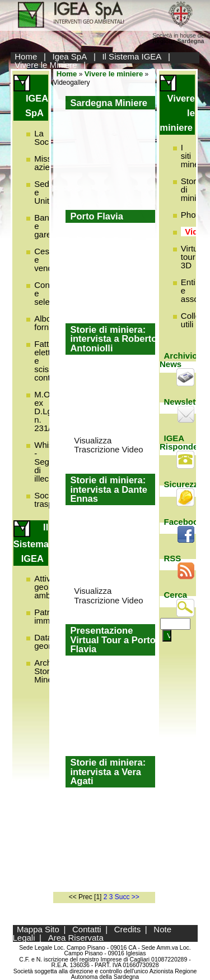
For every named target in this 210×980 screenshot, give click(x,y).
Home (26, 56)
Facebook (184, 522)
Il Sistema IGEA (132, 56)
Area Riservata (76, 938)
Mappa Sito (38, 929)
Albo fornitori (48, 323)
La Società (48, 138)
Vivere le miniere (114, 74)
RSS (173, 558)
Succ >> (127, 897)
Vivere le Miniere (46, 65)
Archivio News (179, 360)
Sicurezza (183, 484)
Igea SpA (70, 56)
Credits (128, 929)
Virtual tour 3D (193, 257)
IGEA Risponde (179, 442)
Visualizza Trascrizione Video (108, 445)
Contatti (87, 929)
